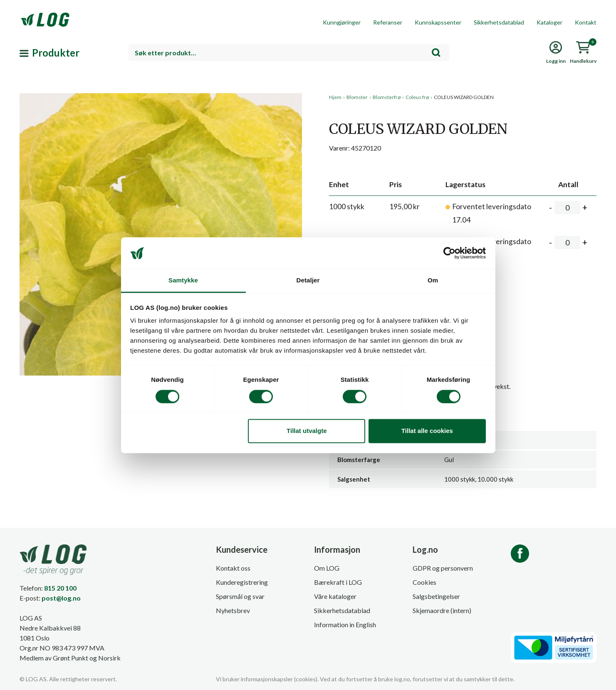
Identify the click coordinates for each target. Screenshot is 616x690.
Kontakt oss (233, 568)
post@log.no (61, 598)
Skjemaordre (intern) (442, 610)
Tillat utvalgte (307, 431)
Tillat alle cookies (427, 431)
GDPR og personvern (443, 568)
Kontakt (586, 22)
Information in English (345, 624)
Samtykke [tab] (183, 281)
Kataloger (549, 22)
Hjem (335, 97)
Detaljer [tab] (308, 281)
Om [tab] (433, 281)
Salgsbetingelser (436, 596)
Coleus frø (417, 97)
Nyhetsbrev (233, 610)
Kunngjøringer (342, 22)
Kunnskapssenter (438, 22)
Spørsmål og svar (240, 596)
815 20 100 (60, 588)
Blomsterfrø (387, 97)
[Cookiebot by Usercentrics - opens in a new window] (449, 253)
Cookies (424, 582)
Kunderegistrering (242, 582)
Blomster (357, 97)
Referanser (388, 22)
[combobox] (289, 53)
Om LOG (327, 568)
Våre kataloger (335, 596)
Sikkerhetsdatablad (499, 22)
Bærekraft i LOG (338, 582)
